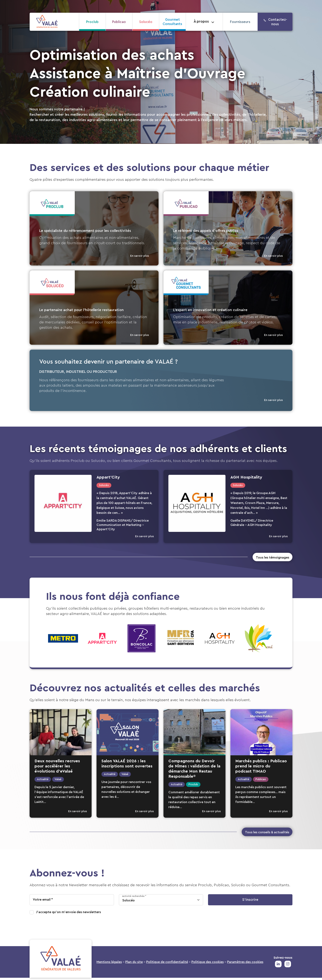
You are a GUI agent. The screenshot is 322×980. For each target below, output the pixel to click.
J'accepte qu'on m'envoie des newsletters (68, 915)
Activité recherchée (133, 899)
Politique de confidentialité (167, 964)
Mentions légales (109, 964)
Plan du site (134, 964)
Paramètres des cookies (245, 964)
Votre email (42, 902)
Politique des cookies (208, 964)
